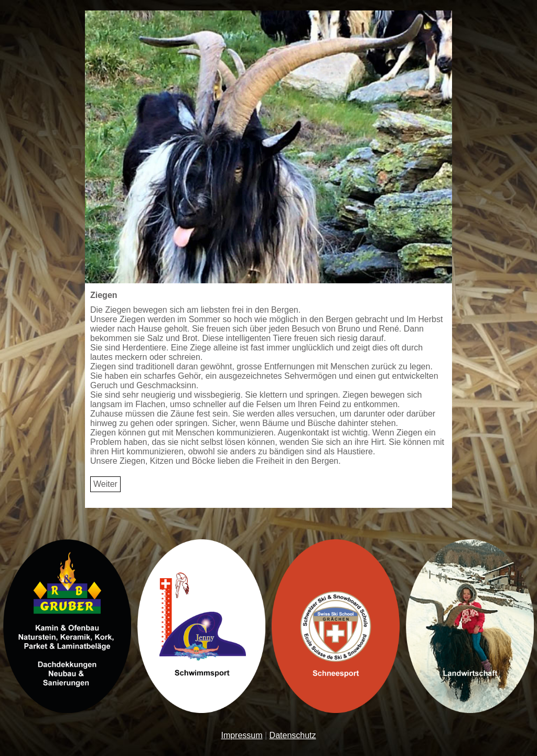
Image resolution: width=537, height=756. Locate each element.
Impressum (241, 735)
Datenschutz (293, 735)
